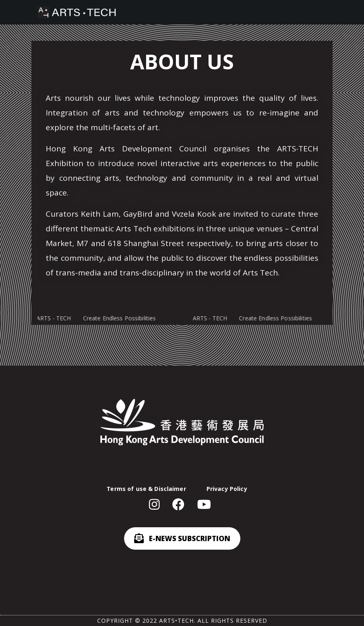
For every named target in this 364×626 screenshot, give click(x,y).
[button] (157, 505)
